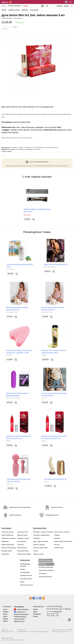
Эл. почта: (54, 611)
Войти (69, 2)
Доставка (60, 6)
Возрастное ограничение (21, 614)
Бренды (5, 621)
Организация (19, 607)
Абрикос (4, 10)
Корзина (35, 609)
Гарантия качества (19, 619)
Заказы (35, 612)
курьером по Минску (42, 162)
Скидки (25, 6)
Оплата (66, 6)
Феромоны (25, 10)
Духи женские (34, 10)
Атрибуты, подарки (14, 10)
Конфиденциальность (20, 617)
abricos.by (4, 630)
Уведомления (37, 614)
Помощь (35, 616)
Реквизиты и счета (19, 621)
